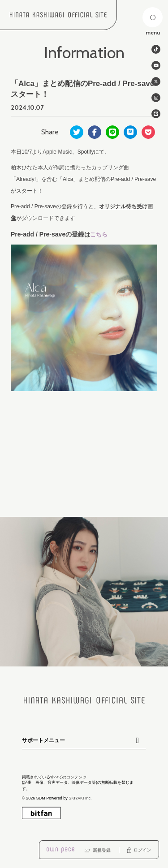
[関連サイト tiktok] (156, 49)
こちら (99, 234)
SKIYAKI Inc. (80, 798)
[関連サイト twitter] (156, 82)
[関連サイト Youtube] (156, 65)
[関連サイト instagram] (156, 98)
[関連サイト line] (156, 114)
